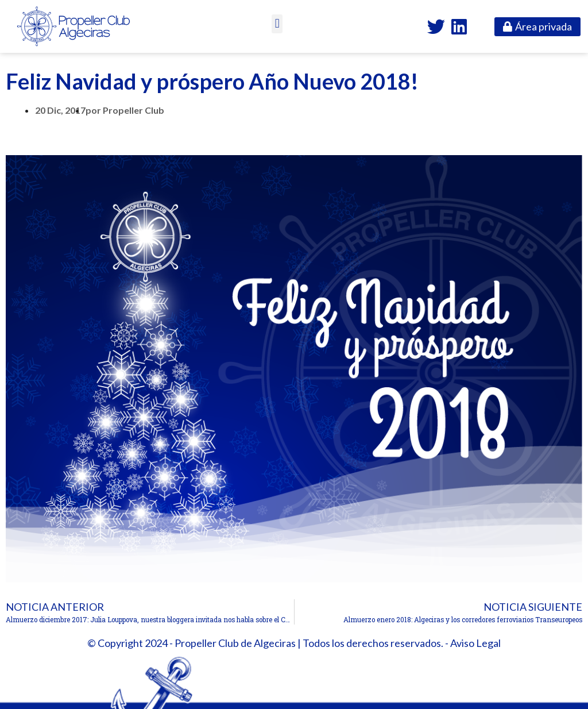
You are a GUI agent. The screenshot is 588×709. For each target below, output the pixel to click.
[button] (277, 24)
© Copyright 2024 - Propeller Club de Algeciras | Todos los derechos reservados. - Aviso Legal (294, 643)
